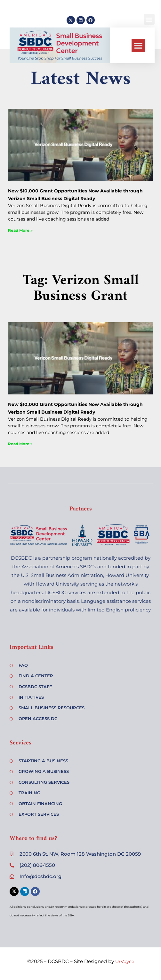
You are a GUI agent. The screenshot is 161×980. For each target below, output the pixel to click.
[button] (138, 45)
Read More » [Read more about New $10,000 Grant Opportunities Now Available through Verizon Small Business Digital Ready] (20, 230)
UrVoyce (125, 961)
